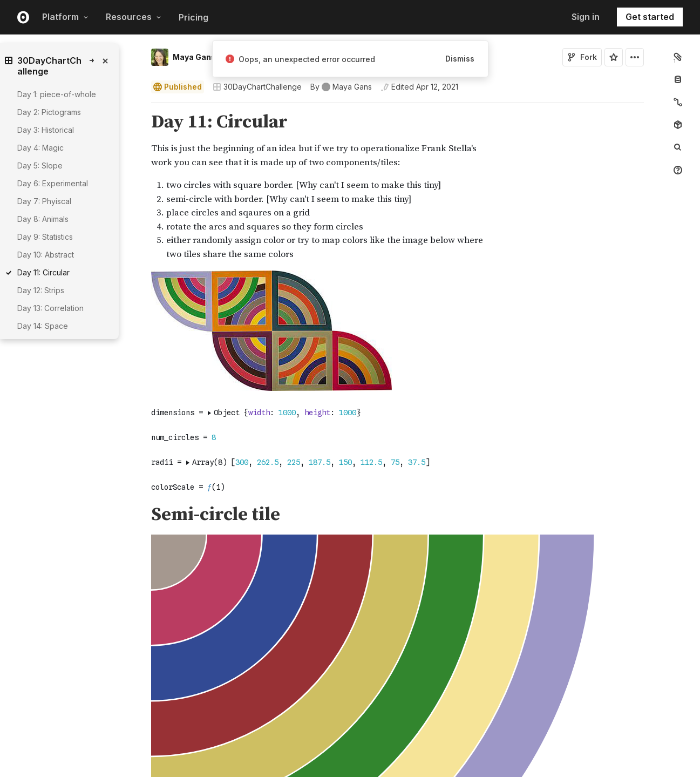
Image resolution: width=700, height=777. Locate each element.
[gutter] (96, 350)
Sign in (586, 17)
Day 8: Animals (43, 219)
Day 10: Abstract (46, 255)
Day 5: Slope (40, 165)
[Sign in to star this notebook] (614, 57)
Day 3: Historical (46, 130)
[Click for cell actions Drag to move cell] (138, 495)
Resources (134, 17)
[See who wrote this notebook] (341, 87)
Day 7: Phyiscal (44, 201)
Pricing (193, 17)
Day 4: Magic (40, 148)
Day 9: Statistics (45, 237)
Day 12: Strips (41, 290)
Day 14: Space (43, 326)
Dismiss (460, 59)
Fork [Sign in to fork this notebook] (582, 57)
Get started (650, 17)
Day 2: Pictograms (49, 112)
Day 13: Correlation (50, 308)
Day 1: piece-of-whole (57, 94)
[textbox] (399, 495)
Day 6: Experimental (53, 183)
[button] (138, 107)
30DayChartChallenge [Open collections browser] (257, 87)
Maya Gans (194, 57)
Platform (65, 17)
